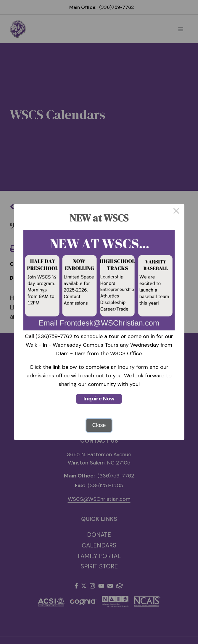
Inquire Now (99, 399)
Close (99, 425)
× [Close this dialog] (176, 212)
